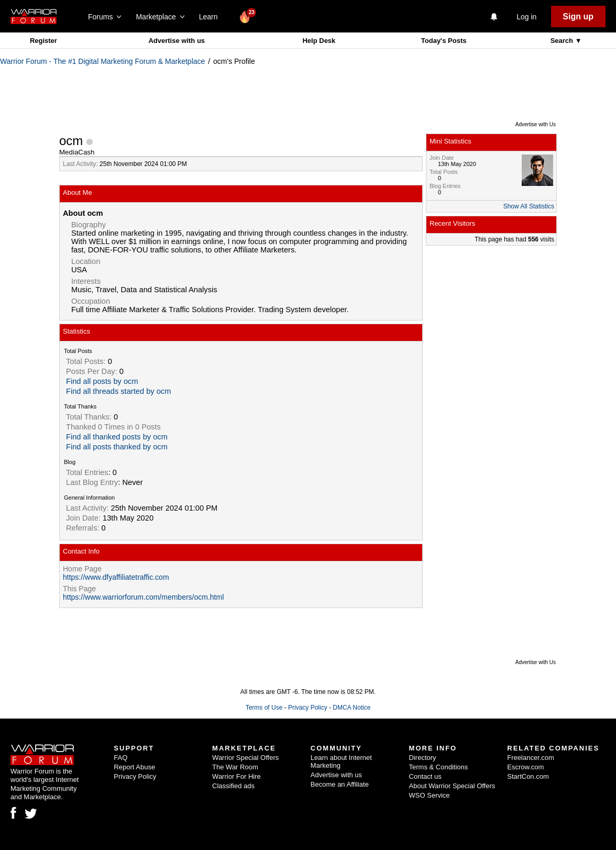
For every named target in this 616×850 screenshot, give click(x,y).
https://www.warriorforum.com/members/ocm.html (143, 597)
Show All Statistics (529, 206)
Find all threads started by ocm (118, 391)
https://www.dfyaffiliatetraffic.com (116, 577)
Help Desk (319, 41)
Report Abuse (134, 767)
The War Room (235, 767)
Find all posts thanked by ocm (117, 447)
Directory (423, 758)
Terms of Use (264, 708)
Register (43, 41)
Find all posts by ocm (102, 381)
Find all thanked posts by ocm (117, 437)
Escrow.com (525, 767)
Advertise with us (177, 41)
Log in (526, 17)
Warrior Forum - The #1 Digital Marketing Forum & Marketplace (102, 61)
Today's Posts (444, 41)
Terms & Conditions (439, 767)
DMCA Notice (351, 708)
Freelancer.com (531, 758)
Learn (211, 17)
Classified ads (233, 786)
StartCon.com (528, 776)
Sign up (578, 16)
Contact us (425, 776)
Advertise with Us (536, 124)
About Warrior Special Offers (452, 786)
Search (563, 41)
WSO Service (430, 795)
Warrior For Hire (236, 776)
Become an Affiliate (340, 784)
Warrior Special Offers (245, 758)
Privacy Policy (308, 708)
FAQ (120, 758)
